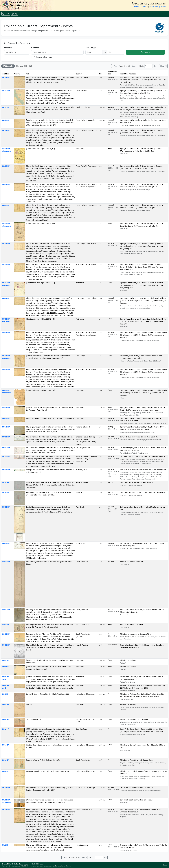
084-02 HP (6, 264)
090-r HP (5, 667)
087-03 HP (6, 456)
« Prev (115, 66)
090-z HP (5, 771)
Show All (163, 66)
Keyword (35, 48)
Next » (134, 66)
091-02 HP (6, 809)
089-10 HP (6, 610)
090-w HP (6, 729)
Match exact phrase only (43, 57)
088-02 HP (6, 543)
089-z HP (5, 625)
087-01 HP (6, 437)
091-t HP (5, 845)
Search (145, 52)
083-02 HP (6, 205)
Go (155, 66)
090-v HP (5, 719)
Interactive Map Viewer (157, 7)
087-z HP (5, 492)
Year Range (91, 48)
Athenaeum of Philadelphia (20, 866)
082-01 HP (6, 130)
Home (136, 7)
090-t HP (5, 694)
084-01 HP (6, 244)
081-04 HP (6, 120)
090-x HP (5, 745)
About (6, 14)
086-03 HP (6, 408)
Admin (165, 865)
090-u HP (5, 704)
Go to (142, 66)
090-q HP (5, 660)
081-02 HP (6, 91)
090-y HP (5, 760)
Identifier (8, 48)
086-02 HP (6, 369)
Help (15, 14)
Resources (144, 7)
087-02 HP (6, 448)
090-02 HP (6, 645)
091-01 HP (6, 788)
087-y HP (5, 482)
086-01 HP (6, 332)
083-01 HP (6, 184)
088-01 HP (6, 507)
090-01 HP (6, 634)
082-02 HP (6, 166)
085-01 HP (6, 298)
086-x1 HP (6, 427)
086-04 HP (6, 418)
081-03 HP (6, 107)
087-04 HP (6, 470)
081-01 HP (6, 77)
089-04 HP (6, 562)
